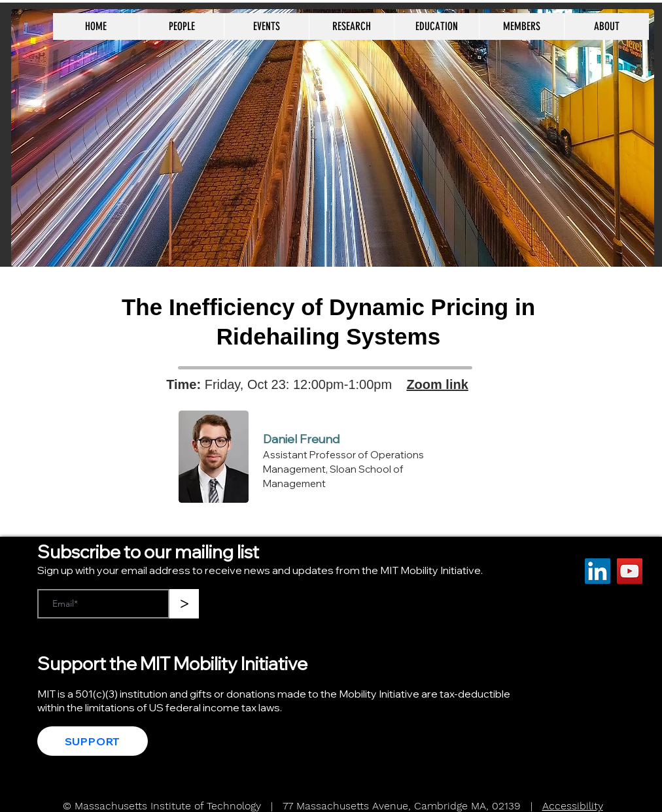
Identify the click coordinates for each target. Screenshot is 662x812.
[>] (184, 604)
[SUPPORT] (93, 741)
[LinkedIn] (598, 571)
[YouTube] (630, 571)
